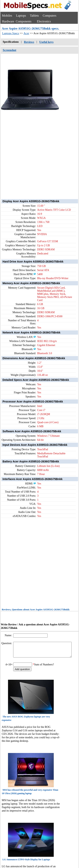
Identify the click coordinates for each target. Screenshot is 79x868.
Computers (49, 16)
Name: (9, 635)
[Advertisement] (36, 155)
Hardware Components (17, 21)
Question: (7, 643)
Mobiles (7, 16)
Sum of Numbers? (44, 667)
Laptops (21, 16)
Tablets (34, 16)
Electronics (44, 21)
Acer (26, 33)
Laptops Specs (11, 33)
